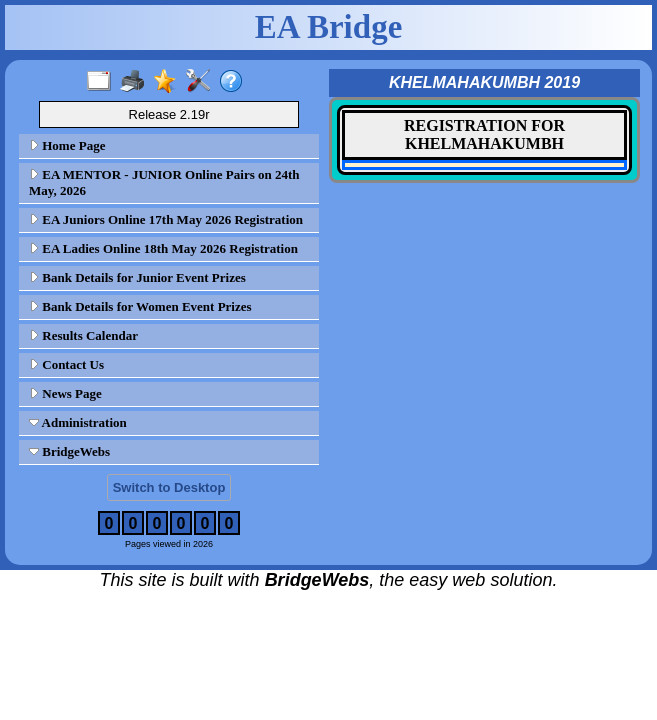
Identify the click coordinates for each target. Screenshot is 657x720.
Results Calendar (83, 335)
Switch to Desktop (169, 487)
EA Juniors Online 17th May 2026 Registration (166, 219)
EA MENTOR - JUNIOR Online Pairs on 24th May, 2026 (164, 182)
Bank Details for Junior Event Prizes (137, 277)
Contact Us (66, 364)
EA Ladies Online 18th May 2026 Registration (163, 248)
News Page (65, 393)
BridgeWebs (69, 451)
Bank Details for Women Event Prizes (140, 306)
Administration (78, 422)
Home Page (67, 145)
